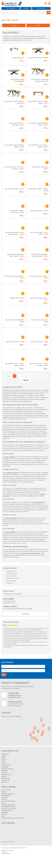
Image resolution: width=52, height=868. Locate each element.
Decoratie (4, 782)
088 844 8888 (8, 599)
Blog (3, 816)
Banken (4, 756)
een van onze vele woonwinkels (30, 553)
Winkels (26, 8)
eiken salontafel (10, 457)
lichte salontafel (10, 532)
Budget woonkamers (8, 769)
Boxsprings (5, 767)
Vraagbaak (5, 812)
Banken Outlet (6, 780)
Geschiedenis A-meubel (8, 807)
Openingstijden (6, 795)
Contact (26, 614)
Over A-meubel (11, 8)
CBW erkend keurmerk (8, 801)
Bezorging (4, 797)
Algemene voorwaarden (9, 809)
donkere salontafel (11, 518)
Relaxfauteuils (6, 778)
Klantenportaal (41, 8)
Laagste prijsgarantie (8, 794)
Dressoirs (4, 773)
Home (3, 20)
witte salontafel (39, 502)
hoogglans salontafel (12, 473)
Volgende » (26, 380)
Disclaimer (4, 852)
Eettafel (4, 776)
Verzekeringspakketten (8, 805)
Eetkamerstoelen (7, 774)
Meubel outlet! (6, 765)
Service (4, 803)
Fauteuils (4, 763)
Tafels (8, 20)
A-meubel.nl (23, 848)
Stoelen (4, 759)
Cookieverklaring (6, 810)
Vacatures (4, 814)
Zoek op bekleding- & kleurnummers (12, 818)
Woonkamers (5, 754)
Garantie (4, 799)
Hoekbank (4, 771)
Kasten (3, 758)
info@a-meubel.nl (10, 606)
